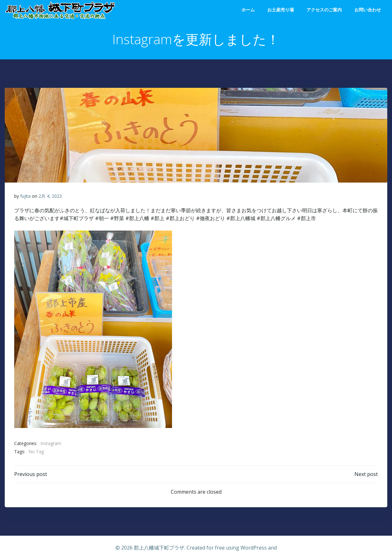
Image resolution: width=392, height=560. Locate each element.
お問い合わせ (368, 10)
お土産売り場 (281, 10)
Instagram (51, 443)
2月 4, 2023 (50, 196)
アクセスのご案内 (324, 10)
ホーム (248, 10)
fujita (25, 196)
